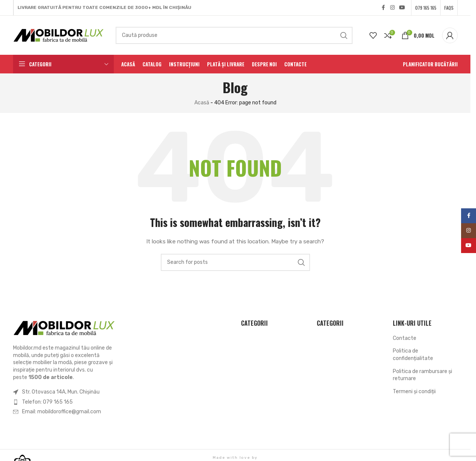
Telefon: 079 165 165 (47, 402)
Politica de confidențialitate (413, 355)
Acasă (202, 103)
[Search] (234, 35)
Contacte (405, 338)
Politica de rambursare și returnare (422, 375)
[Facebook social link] (383, 8)
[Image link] (65, 328)
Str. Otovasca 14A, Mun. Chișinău (61, 392)
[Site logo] (59, 35)
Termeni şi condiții (414, 391)
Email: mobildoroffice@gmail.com (62, 412)
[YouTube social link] (402, 8)
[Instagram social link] (392, 8)
